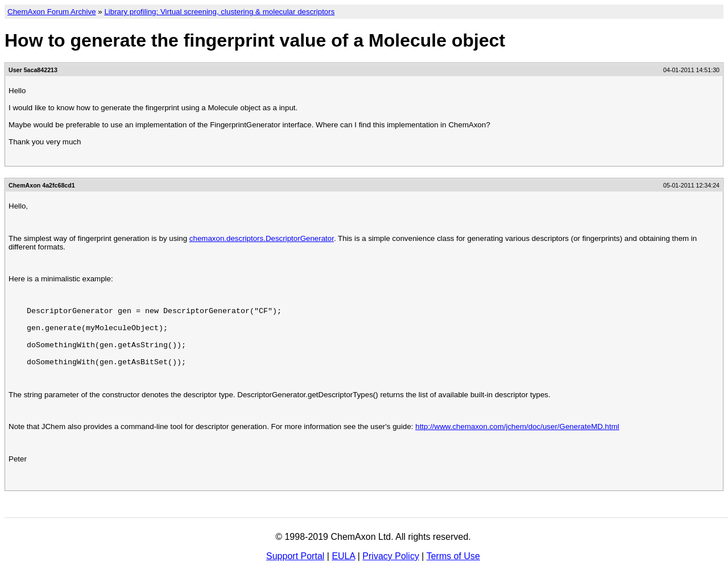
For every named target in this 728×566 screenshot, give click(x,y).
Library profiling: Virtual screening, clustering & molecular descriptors (219, 12)
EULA (343, 556)
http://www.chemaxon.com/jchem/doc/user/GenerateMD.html (517, 426)
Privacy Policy (391, 556)
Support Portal (295, 556)
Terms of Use (453, 556)
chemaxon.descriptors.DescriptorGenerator (262, 238)
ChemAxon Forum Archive (52, 12)
